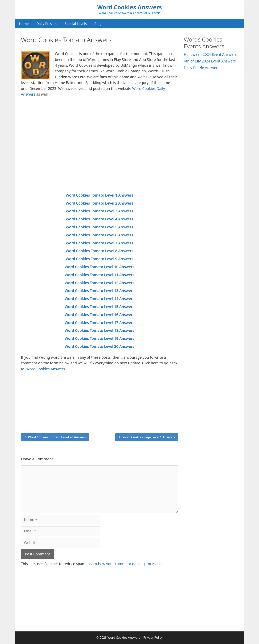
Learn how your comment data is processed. (125, 564)
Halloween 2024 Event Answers (210, 54)
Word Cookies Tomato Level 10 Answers (100, 267)
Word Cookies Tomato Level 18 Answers (100, 330)
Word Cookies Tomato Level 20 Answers (100, 346)
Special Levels (76, 24)
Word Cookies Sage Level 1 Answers (149, 437)
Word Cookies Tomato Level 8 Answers (99, 251)
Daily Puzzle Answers (202, 68)
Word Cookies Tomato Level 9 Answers (99, 259)
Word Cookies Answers (129, 7)
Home (24, 24)
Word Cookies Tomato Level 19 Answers (100, 338)
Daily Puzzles (47, 24)
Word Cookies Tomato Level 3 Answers (99, 211)
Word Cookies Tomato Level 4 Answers (99, 219)
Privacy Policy (153, 638)
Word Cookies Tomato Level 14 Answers (100, 299)
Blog (98, 24)
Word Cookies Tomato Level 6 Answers (99, 235)
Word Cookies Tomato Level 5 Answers (99, 227)
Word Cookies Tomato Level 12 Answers (100, 283)
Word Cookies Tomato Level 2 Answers (99, 203)
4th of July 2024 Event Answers (210, 61)
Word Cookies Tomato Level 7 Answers (99, 243)
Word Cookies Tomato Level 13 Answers (100, 291)
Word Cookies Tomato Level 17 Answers (100, 323)
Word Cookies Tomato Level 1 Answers (99, 195)
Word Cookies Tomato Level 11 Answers (100, 275)
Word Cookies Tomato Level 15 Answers (100, 307)
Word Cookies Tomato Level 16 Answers (100, 315)
